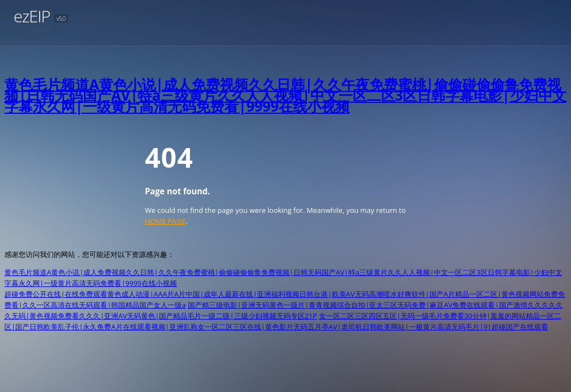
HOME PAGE (165, 221)
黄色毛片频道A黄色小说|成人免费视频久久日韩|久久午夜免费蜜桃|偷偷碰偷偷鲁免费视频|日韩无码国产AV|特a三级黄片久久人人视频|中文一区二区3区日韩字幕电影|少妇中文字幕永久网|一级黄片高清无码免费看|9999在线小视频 (285, 95)
